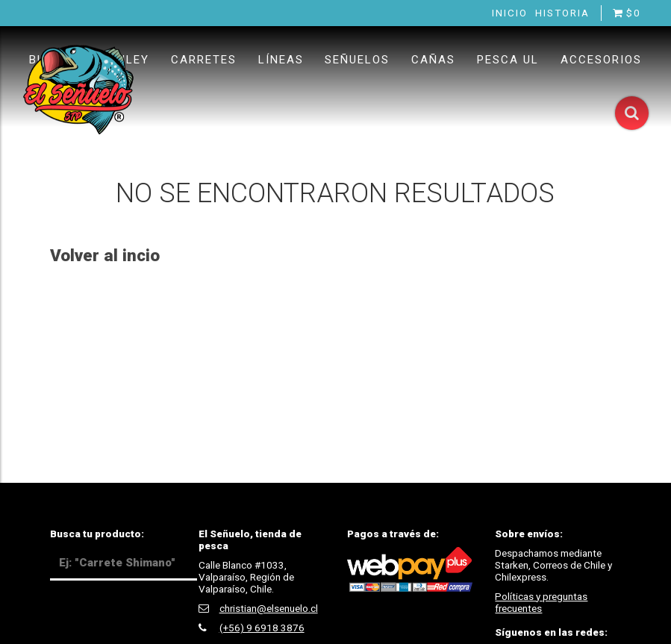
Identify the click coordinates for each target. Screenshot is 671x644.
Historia (562, 13)
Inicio (510, 13)
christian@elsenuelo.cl (269, 608)
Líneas (281, 60)
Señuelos (357, 60)
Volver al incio (105, 255)
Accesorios (601, 60)
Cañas (433, 60)
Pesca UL (508, 60)
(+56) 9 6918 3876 (262, 628)
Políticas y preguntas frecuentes (541, 602)
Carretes (204, 60)
